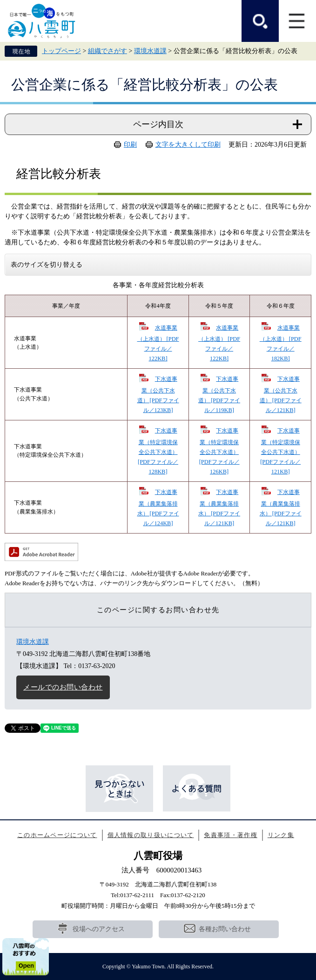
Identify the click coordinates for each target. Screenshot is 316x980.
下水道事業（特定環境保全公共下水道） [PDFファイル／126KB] (219, 451)
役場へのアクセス (99, 929)
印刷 (130, 145)
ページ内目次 (158, 124)
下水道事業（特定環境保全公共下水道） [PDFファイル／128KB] (158, 451)
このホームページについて (57, 835)
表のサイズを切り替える (47, 265)
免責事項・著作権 (230, 835)
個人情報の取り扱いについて (151, 835)
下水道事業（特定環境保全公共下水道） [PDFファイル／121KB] (280, 451)
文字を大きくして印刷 (188, 145)
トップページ (61, 51)
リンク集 (281, 835)
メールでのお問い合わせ (63, 687)
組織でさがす (108, 51)
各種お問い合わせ (225, 929)
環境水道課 (150, 51)
